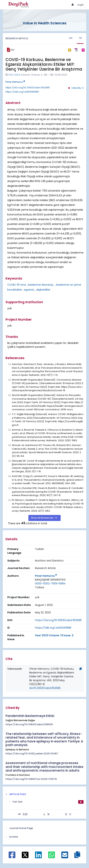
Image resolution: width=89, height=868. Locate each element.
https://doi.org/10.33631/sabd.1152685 (28, 88)
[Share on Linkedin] (38, 857)
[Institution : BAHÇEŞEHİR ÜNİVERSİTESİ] (50, 580)
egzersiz (29, 290)
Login (81, 5)
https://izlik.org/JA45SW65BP (22, 92)
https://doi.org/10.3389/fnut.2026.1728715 (31, 779)
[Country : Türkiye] (40, 587)
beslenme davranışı (40, 285)
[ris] (76, 50)
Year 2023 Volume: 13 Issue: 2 (54, 635)
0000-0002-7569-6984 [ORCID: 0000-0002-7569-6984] (50, 583)
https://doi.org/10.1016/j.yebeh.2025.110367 (32, 754)
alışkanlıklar (43, 290)
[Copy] (81, 669)
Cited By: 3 (77, 88)
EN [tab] (71, 38)
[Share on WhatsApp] (52, 857)
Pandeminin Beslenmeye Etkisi (30, 716)
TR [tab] (80, 38)
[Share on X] (25, 855)
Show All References (42, 518)
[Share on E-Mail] (65, 857)
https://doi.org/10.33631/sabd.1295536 (29, 724)
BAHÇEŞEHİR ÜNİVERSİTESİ (50, 580)
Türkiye (40, 587)
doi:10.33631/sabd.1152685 (45, 688)
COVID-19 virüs (17, 285)
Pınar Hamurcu (15, 82)
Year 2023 (14, 75)
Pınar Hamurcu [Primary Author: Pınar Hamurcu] (46, 576)
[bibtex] (69, 50)
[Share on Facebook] (12, 857)
